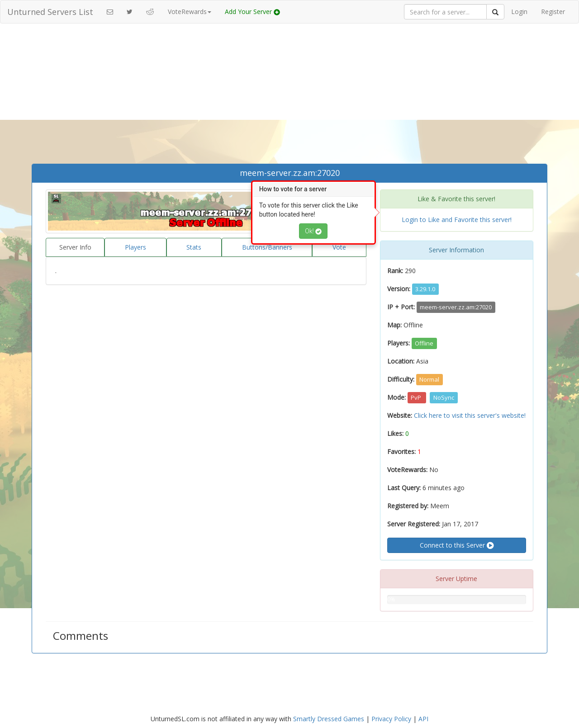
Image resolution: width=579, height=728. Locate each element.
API (423, 719)
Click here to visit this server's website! (470, 415)
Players (135, 247)
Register (553, 12)
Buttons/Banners (267, 247)
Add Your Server (252, 12)
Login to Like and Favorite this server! (457, 220)
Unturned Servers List (50, 12)
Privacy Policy (391, 719)
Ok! (313, 231)
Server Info (75, 247)
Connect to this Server (457, 545)
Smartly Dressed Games (329, 719)
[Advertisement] (289, 96)
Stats (194, 247)
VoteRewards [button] (190, 12)
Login (519, 12)
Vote (339, 247)
